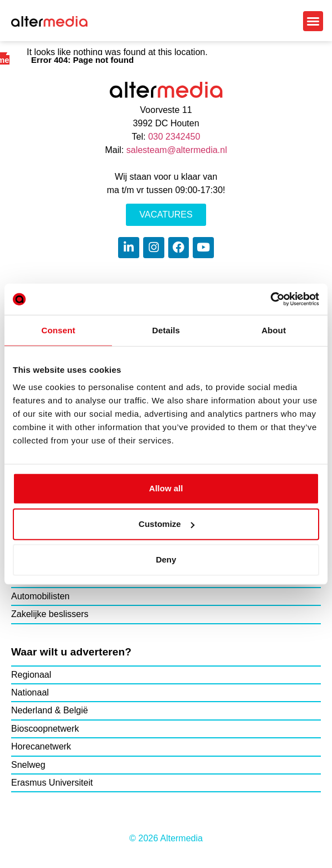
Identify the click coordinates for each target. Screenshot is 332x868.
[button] (313, 21)
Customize (167, 524)
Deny (166, 559)
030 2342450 (174, 137)
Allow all (166, 488)
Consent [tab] (58, 330)
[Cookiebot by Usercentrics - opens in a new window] (270, 299)
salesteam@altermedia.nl (177, 150)
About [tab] (274, 330)
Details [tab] (166, 330)
